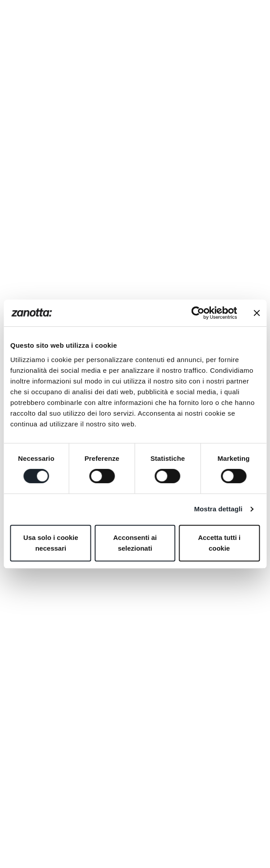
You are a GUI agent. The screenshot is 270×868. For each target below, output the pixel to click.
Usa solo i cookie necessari (51, 543)
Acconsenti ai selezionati (135, 543)
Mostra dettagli (218, 509)
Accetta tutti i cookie (219, 543)
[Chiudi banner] (257, 313)
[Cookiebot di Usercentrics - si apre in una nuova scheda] (198, 313)
